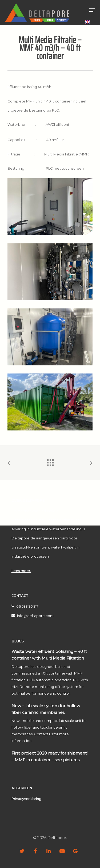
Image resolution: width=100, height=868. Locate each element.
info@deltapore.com (33, 616)
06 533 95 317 (25, 606)
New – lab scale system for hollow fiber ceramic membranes (46, 709)
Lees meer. (21, 571)
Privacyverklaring (26, 799)
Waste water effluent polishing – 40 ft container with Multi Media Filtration (49, 655)
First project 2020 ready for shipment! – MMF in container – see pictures (49, 756)
